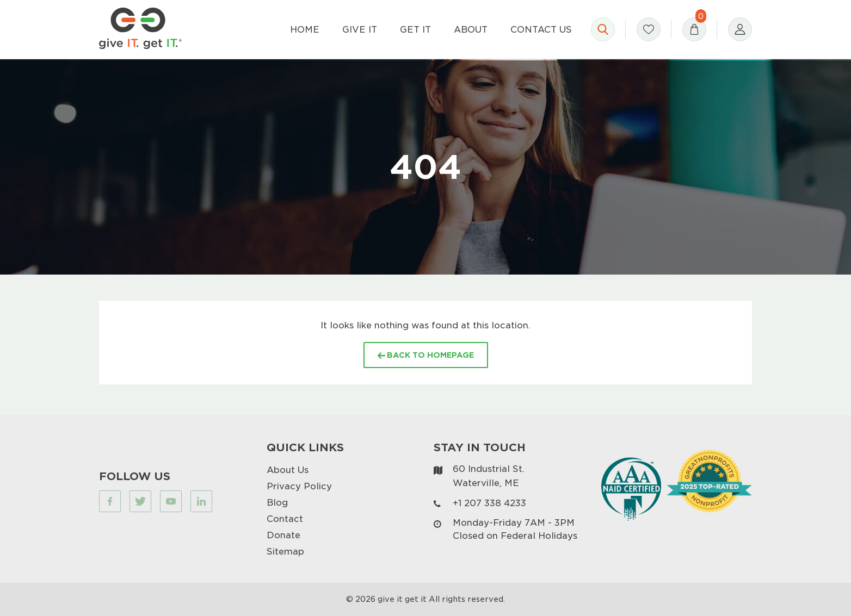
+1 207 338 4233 (489, 503)
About (471, 29)
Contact (285, 518)
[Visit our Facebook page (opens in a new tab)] (110, 501)
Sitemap (285, 551)
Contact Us (541, 29)
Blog (277, 502)
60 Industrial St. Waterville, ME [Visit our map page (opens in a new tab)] (489, 475)
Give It (360, 29)
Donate (283, 535)
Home (305, 29)
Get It (415, 29)
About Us (288, 469)
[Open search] (603, 29)
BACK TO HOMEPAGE (426, 355)
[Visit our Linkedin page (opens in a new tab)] (201, 501)
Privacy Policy (299, 486)
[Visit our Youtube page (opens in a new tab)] (171, 501)
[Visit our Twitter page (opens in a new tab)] (140, 501)
